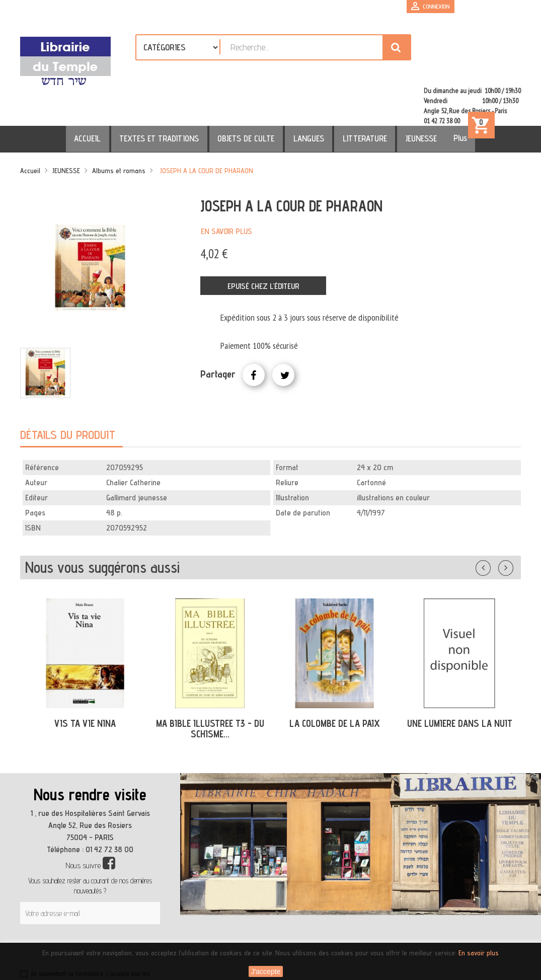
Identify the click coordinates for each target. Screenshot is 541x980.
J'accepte (266, 971)
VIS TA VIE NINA (85, 683)
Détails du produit (68, 394)
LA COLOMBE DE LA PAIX (335, 683)
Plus (441, 97)
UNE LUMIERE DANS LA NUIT (460, 683)
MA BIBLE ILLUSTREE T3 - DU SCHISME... (210, 688)
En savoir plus (226, 191)
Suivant (512, 525)
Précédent (493, 525)
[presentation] (117, 908)
